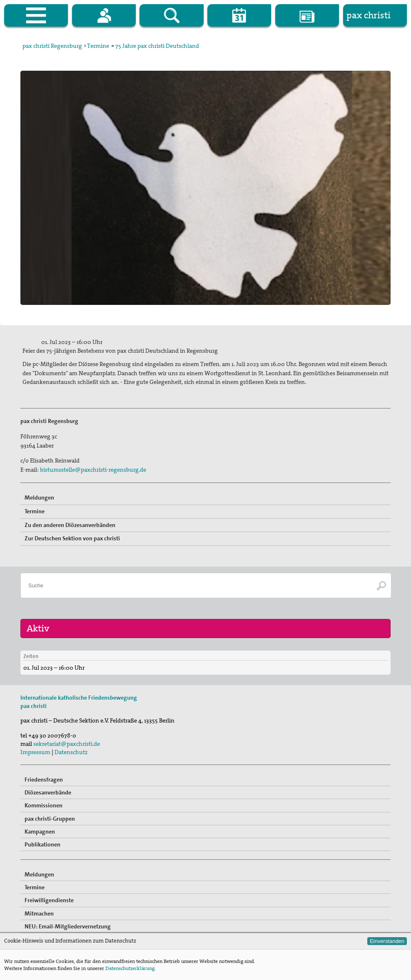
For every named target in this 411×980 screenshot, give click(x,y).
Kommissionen (44, 805)
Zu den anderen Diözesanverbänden (70, 525)
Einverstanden (387, 941)
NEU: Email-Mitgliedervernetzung (68, 926)
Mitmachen (39, 913)
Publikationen (42, 844)
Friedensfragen (44, 780)
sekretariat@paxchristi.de (67, 744)
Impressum (35, 752)
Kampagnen (40, 832)
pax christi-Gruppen (50, 819)
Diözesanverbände (48, 792)
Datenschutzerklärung (130, 968)
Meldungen (39, 497)
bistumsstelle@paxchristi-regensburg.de (93, 470)
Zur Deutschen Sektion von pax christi (72, 538)
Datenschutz (71, 752)
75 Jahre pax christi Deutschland (157, 46)
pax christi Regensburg (52, 46)
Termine (98, 46)
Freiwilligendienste (49, 900)
